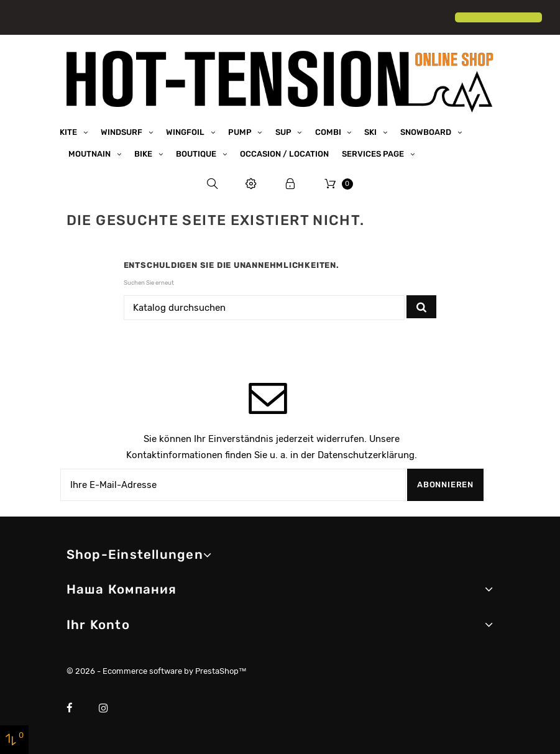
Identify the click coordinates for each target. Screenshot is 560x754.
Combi (329, 131)
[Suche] (264, 307)
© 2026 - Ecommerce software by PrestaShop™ (157, 671)
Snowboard (427, 131)
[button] (20, 19)
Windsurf (122, 131)
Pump (241, 131)
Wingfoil (186, 131)
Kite (69, 131)
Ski (371, 131)
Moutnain (90, 153)
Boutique (197, 153)
